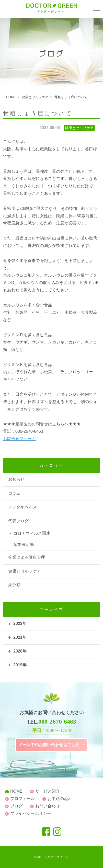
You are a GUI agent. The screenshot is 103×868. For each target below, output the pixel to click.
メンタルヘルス (22, 507)
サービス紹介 (48, 791)
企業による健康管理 (27, 557)
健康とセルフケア (25, 571)
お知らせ (16, 479)
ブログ (16, 806)
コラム (14, 493)
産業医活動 (24, 545)
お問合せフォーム (19, 439)
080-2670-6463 (57, 722)
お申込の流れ (60, 799)
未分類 (14, 585)
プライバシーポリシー (31, 813)
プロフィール (22, 799)
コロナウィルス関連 (32, 533)
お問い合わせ (48, 806)
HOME (16, 791)
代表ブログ (18, 521)
